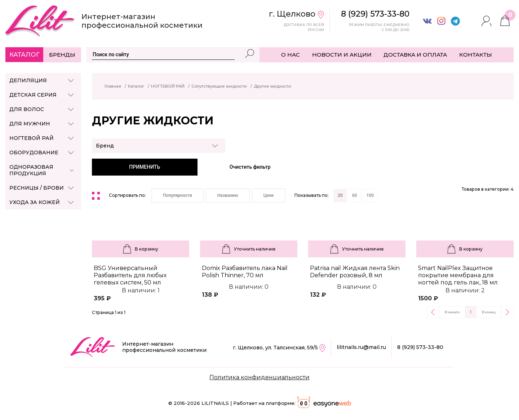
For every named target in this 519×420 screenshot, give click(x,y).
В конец (489, 312)
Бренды (62, 55)
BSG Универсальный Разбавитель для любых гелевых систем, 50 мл (130, 275)
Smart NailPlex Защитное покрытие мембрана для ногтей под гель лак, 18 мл (458, 275)
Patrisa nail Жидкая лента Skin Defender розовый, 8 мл (355, 272)
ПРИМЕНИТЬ (145, 167)
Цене (269, 195)
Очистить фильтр (250, 167)
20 (340, 195)
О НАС (290, 55)
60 (355, 195)
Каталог (25, 54)
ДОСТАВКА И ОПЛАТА (415, 55)
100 (370, 195)
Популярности (178, 195)
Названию (228, 195)
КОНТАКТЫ (476, 55)
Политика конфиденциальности (259, 377)
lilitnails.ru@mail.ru (361, 347)
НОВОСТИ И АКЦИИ (342, 55)
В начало (452, 312)
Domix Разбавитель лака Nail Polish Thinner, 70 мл (245, 272)
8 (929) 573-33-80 (420, 347)
